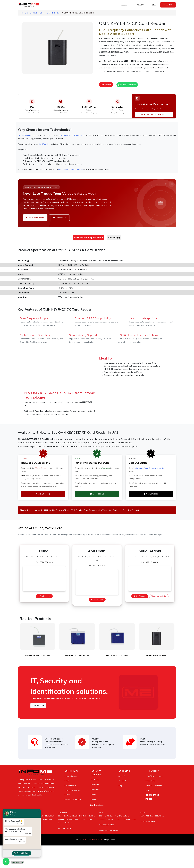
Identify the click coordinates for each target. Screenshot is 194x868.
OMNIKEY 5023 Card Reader (117, 652)
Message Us (97, 494)
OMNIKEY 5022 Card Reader (77, 652)
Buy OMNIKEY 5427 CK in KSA (70, 169)
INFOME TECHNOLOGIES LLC (93, 836)
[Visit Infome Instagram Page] (151, 792)
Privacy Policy (150, 777)
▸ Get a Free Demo (35, 218)
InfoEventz (95, 776)
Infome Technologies (27, 135)
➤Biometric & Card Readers (38, 13)
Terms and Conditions (154, 782)
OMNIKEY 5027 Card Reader (156, 652)
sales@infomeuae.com (154, 773)
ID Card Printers (70, 782)
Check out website (159, 596)
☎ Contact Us (59, 218)
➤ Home (23, 13)
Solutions (68, 777)
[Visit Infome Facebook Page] (147, 792)
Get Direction (151, 494)
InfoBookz (95, 781)
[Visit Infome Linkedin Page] (147, 796)
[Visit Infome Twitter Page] (159, 792)
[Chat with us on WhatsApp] (6, 862)
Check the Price (127, 85)
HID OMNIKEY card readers (70, 135)
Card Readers (44, 144)
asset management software (36, 202)
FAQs (148, 787)
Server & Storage (71, 773)
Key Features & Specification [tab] (88, 238)
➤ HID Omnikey (55, 13)
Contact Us (168, 5)
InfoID (94, 791)
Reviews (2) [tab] (114, 238)
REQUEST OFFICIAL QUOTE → (154, 114)
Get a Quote (43, 494)
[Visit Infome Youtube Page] (151, 796)
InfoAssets (96, 786)
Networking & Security (73, 796)
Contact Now (38, 702)
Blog (154, 5)
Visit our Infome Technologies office (150, 468)
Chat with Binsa (22, 853)
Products (124, 5)
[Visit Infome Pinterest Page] (155, 792)
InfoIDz (94, 796)
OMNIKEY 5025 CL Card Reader (38, 652)
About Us (141, 5)
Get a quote (106, 85)
